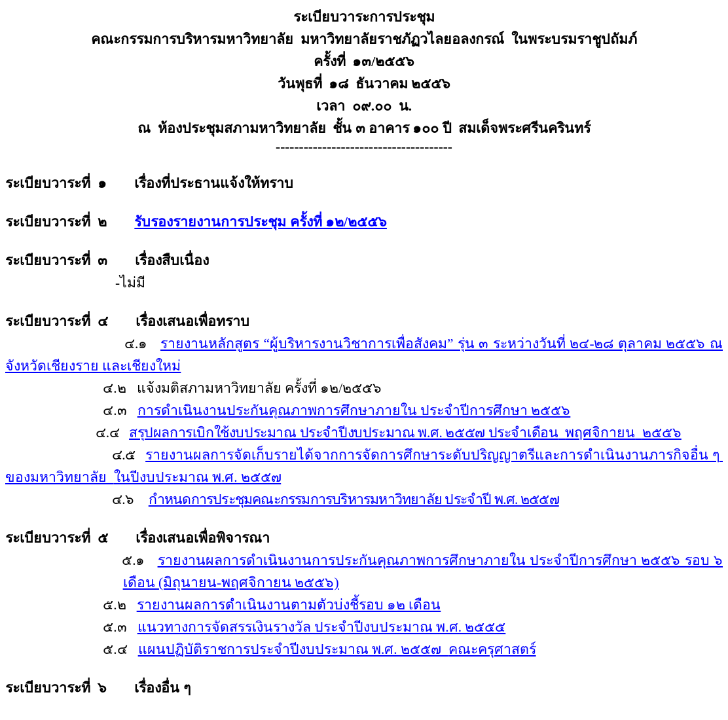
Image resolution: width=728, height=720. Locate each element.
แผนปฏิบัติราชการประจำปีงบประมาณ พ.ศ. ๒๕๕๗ (337, 649)
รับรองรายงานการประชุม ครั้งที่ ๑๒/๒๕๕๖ (261, 222)
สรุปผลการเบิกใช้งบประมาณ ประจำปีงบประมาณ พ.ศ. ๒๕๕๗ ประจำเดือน (405, 433)
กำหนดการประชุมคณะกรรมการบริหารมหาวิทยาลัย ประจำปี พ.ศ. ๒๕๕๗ (354, 499)
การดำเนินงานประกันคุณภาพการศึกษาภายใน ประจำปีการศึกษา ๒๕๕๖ (354, 410)
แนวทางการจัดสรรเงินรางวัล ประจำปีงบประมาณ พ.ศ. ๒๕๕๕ (322, 627)
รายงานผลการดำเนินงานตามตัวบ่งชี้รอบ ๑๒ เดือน (289, 605)
